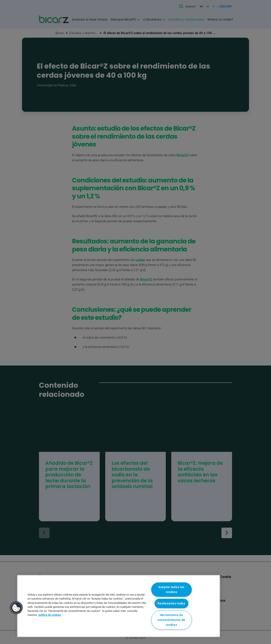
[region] (119, 606)
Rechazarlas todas (171, 603)
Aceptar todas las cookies (171, 590)
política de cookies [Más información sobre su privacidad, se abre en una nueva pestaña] (50, 615)
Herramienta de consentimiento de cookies (171, 620)
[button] (16, 608)
